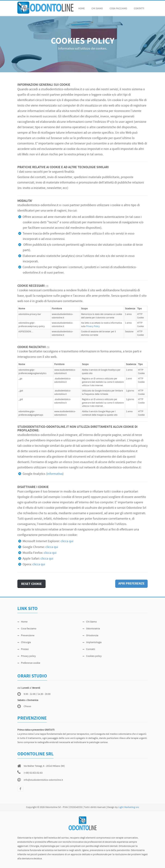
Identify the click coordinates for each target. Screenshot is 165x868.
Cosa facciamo (27, 629)
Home (82, 9)
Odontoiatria (91, 629)
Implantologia (92, 642)
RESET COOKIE (31, 584)
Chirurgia (24, 642)
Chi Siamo (90, 622)
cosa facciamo (118, 9)
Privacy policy (27, 656)
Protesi (23, 649)
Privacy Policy (93, 327)
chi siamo (97, 9)
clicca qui (67, 541)
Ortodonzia (90, 636)
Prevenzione (26, 636)
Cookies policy (92, 656)
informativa (55, 474)
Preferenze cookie (29, 663)
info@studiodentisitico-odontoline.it (43, 780)
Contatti (139, 9)
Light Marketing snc (129, 807)
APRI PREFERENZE (131, 584)
